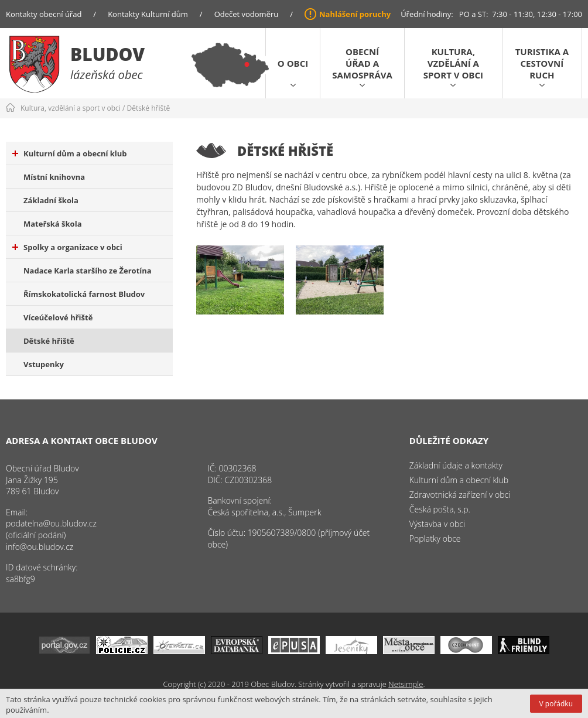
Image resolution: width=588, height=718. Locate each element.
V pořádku (556, 704)
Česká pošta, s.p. (440, 509)
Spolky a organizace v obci (67, 247)
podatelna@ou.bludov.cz (51, 523)
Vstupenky (44, 364)
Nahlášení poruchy (355, 14)
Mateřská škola (52, 224)
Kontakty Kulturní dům (148, 14)
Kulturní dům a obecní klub (70, 153)
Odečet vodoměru (247, 14)
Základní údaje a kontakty (456, 465)
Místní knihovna (54, 177)
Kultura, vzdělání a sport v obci (453, 63)
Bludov (107, 54)
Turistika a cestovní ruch (542, 63)
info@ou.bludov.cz (40, 547)
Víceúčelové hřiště (58, 317)
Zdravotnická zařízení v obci (460, 495)
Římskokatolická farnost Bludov (84, 294)
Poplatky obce (435, 538)
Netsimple (406, 684)
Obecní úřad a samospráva (362, 63)
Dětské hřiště (149, 108)
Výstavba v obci (437, 524)
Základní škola (51, 200)
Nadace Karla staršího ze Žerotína (88, 271)
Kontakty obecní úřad (44, 14)
